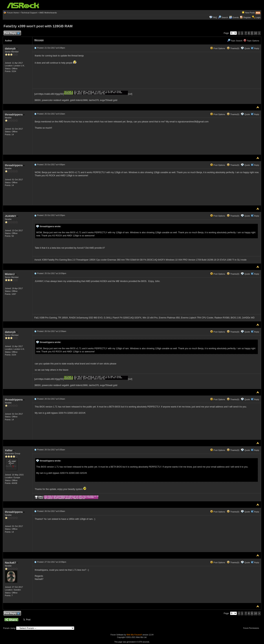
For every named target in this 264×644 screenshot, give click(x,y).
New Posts (250, 13)
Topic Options (251, 41)
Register (247, 17)
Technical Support (29, 13)
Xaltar (10, 450)
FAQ (215, 17)
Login (258, 17)
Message (39, 40)
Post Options (218, 48)
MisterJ (11, 274)
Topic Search (235, 41)
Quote (247, 48)
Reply (256, 48)
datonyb (11, 48)
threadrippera (15, 114)
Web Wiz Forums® (134, 635)
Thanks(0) (233, 48)
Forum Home (13, 13)
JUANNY (11, 216)
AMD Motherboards (48, 13)
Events (234, 17)
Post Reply (12, 33)
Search (225, 17)
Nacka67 (11, 563)
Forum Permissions (252, 628)
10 (255, 33)
